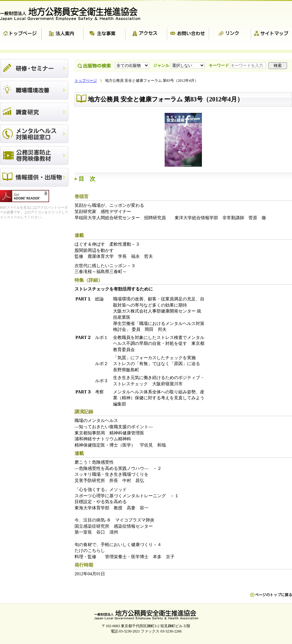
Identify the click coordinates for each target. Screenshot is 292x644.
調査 (34, 112)
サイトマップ (271, 34)
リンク (230, 34)
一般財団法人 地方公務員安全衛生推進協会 (73, 14)
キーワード (238, 65)
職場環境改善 (34, 90)
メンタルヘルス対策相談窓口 (34, 134)
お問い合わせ (188, 34)
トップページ (21, 34)
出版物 (34, 177)
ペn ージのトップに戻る (271, 598)
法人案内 (63, 34)
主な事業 (105, 34)
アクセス (146, 34)
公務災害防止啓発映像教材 (34, 155)
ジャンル (179, 65)
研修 (34, 68)
